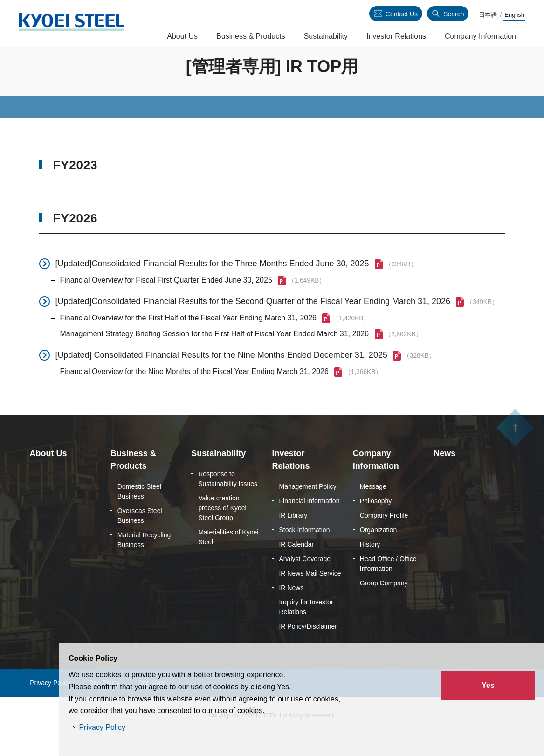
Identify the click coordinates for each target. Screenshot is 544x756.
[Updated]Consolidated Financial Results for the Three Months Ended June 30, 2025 (212, 285)
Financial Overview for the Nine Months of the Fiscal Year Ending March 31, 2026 (194, 393)
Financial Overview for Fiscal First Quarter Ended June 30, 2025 (166, 302)
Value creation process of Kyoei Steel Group (222, 530)
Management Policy (307, 508)
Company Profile (384, 537)
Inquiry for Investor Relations (306, 629)
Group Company (384, 605)
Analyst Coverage (305, 581)
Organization (378, 552)
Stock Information (304, 552)
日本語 (488, 15)
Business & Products (251, 36)
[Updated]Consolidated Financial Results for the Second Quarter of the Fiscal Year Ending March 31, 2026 (253, 323)
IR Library (293, 537)
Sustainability (326, 36)
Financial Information (309, 523)
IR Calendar (296, 566)
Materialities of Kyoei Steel (228, 559)
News (444, 475)
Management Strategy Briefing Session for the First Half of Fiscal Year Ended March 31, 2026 (215, 356)
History (370, 566)
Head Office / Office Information (388, 586)
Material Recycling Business (144, 562)
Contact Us (402, 14)
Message (373, 508)
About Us (182, 36)
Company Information (480, 36)
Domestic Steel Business (139, 513)
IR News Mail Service (310, 595)
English (514, 15)
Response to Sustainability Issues (228, 501)
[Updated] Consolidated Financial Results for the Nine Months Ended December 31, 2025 (221, 377)
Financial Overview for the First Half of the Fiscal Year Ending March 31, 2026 (188, 340)
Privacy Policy (102, 727)
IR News (291, 610)
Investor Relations (396, 36)
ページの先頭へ (515, 457)
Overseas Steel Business (140, 538)
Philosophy (376, 523)
